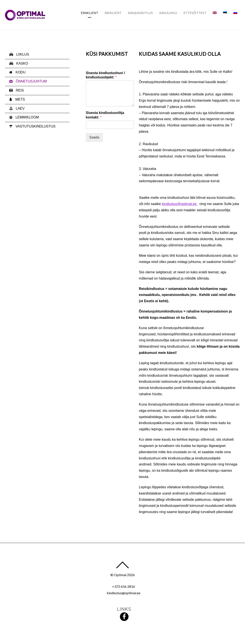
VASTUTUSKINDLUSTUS (32, 126)
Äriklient (113, 13)
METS (17, 99)
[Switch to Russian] (235, 13)
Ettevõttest (195, 13)
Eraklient (89, 13)
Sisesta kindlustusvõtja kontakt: (105, 115)
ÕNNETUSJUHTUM (28, 81)
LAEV (17, 108)
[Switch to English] (215, 13)
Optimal (120, 575)
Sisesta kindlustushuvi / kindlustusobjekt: (105, 75)
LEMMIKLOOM (24, 117)
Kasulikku (168, 13)
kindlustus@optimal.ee (180, 204)
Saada (94, 137)
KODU (17, 72)
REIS (17, 90)
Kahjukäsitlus (140, 13)
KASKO (19, 63)
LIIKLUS (19, 54)
